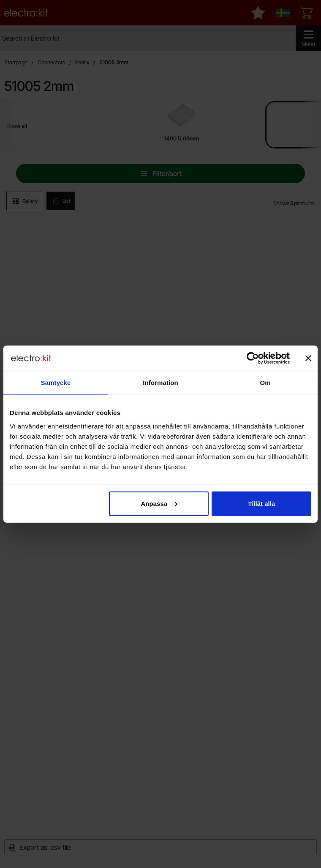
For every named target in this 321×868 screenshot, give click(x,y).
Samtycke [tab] (56, 383)
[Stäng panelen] (308, 358)
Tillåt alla (261, 503)
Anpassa (159, 503)
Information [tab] (160, 383)
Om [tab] (265, 383)
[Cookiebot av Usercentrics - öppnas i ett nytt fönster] (253, 358)
